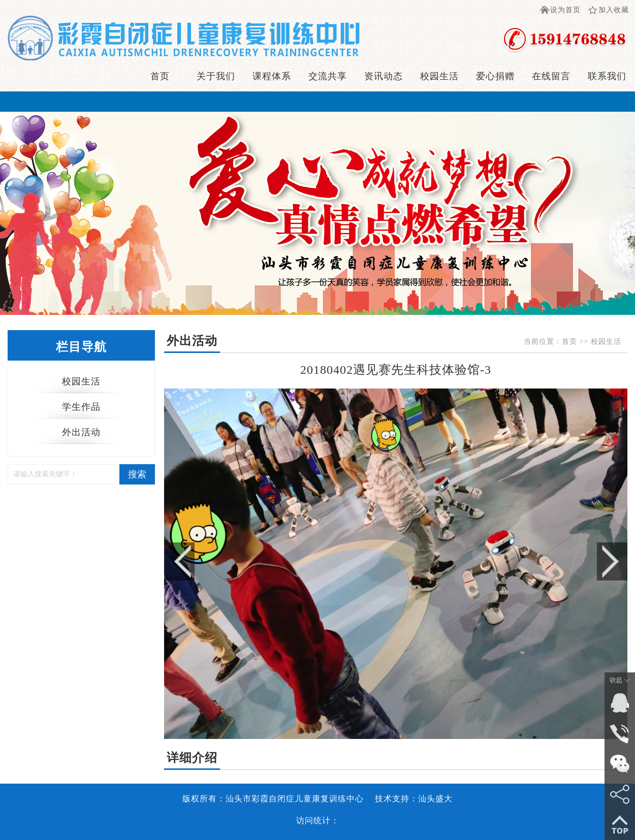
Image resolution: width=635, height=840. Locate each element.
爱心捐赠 (495, 76)
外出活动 (81, 432)
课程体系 (272, 76)
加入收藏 (614, 10)
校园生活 (439, 76)
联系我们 (607, 76)
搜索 (137, 474)
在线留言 (551, 76)
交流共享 (328, 76)
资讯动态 (384, 76)
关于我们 (216, 76)
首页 (160, 76)
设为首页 (565, 10)
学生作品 (81, 407)
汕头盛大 (435, 799)
